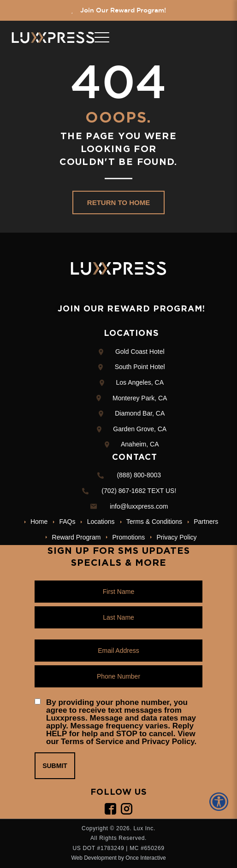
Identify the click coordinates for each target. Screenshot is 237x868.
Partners (206, 522)
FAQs (67, 522)
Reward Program (77, 537)
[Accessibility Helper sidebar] (220, 802)
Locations (101, 522)
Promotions (129, 537)
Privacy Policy (176, 537)
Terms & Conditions (154, 522)
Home (39, 522)
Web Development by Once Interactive (118, 858)
